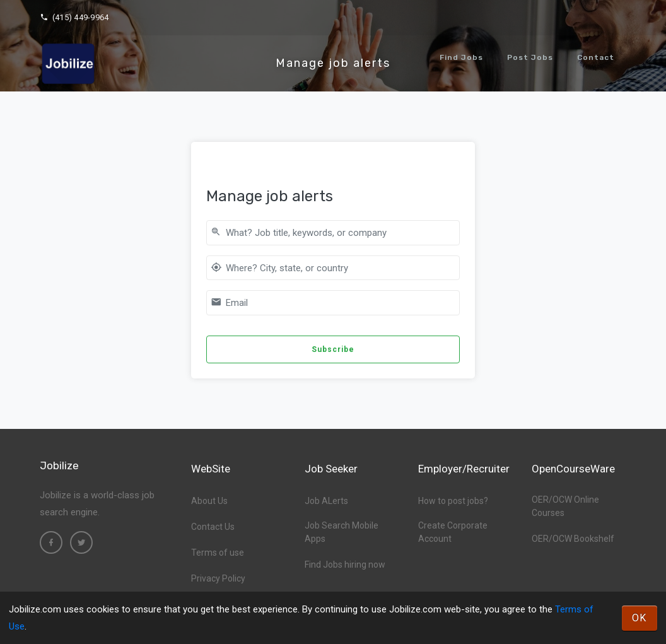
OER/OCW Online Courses (565, 506)
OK (640, 618)
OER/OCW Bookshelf (573, 539)
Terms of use (218, 553)
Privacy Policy (218, 578)
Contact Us (213, 527)
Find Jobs (461, 57)
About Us (209, 501)
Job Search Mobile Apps (342, 532)
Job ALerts (326, 501)
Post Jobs (530, 57)
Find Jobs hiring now (345, 565)
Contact (596, 57)
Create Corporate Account (453, 532)
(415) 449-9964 (74, 17)
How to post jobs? (453, 501)
